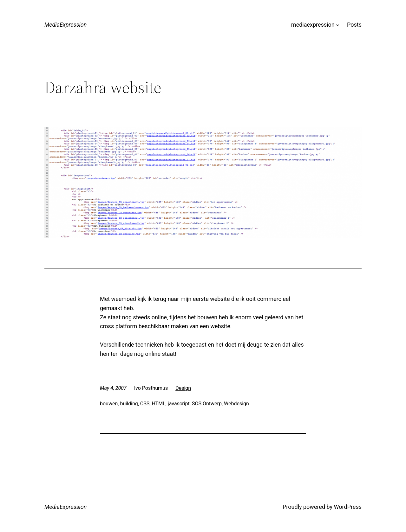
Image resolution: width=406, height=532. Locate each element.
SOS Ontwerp (207, 404)
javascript (179, 404)
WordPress (348, 507)
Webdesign (236, 404)
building (129, 404)
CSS (145, 404)
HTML (158, 404)
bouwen (109, 404)
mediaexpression (313, 25)
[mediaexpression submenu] (338, 25)
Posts (354, 25)
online (153, 354)
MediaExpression (65, 25)
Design (183, 388)
